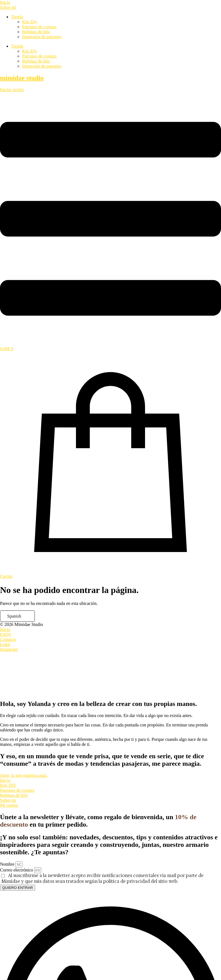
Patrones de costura (39, 27)
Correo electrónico (17, 870)
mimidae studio (22, 78)
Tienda (17, 17)
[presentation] (41, 673)
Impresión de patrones (42, 37)
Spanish (14, 616)
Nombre (8, 864)
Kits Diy (30, 22)
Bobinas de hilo (36, 32)
